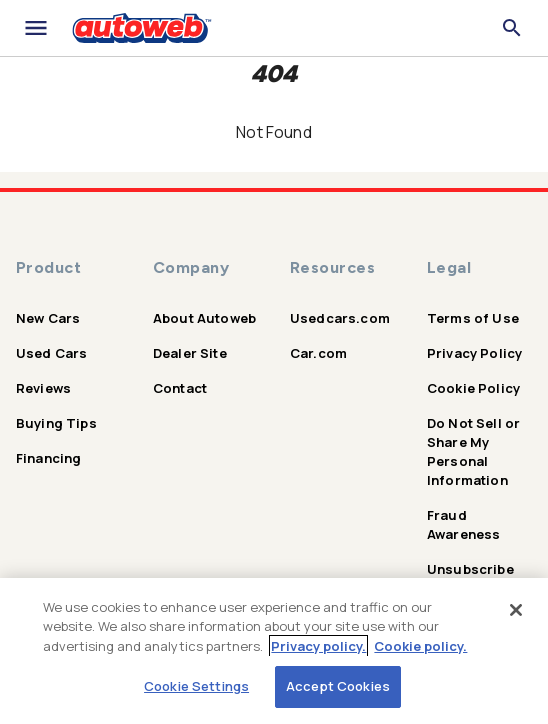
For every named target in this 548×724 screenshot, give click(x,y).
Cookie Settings (196, 686)
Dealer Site (190, 353)
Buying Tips (56, 423)
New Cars (48, 318)
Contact (180, 388)
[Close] (516, 610)
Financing (48, 458)
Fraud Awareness (463, 524)
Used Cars (51, 353)
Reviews (43, 388)
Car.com (318, 353)
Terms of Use (473, 318)
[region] (274, 651)
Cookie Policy (473, 388)
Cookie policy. (420, 646)
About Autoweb (204, 318)
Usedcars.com (340, 318)
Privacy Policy (474, 353)
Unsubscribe (470, 569)
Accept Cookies (338, 686)
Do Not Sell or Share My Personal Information (473, 451)
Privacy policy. (318, 646)
